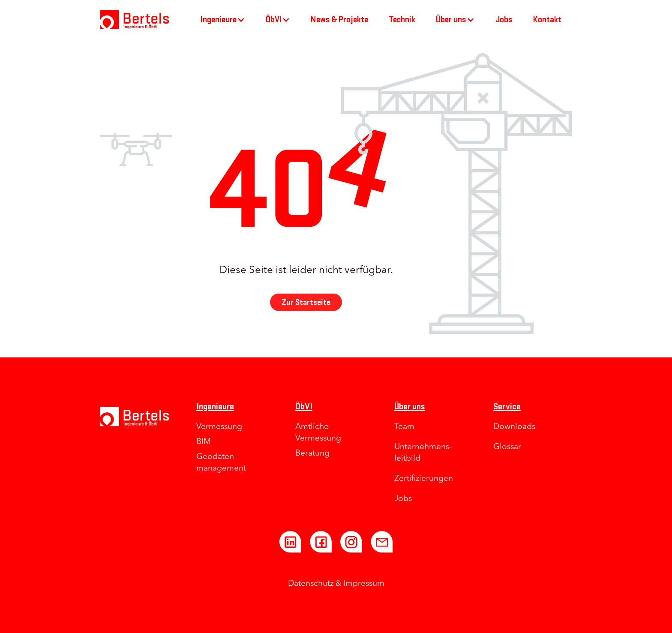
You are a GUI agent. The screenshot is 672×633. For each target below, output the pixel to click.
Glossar (507, 447)
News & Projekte (339, 20)
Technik (402, 20)
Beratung (312, 454)
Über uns (410, 406)
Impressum (364, 584)
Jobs (504, 20)
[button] (223, 20)
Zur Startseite (306, 306)
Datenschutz (311, 584)
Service (507, 406)
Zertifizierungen (424, 479)
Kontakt (547, 20)
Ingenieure (215, 406)
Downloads (514, 427)
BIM (204, 442)
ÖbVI (304, 406)
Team (404, 427)
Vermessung (219, 427)
